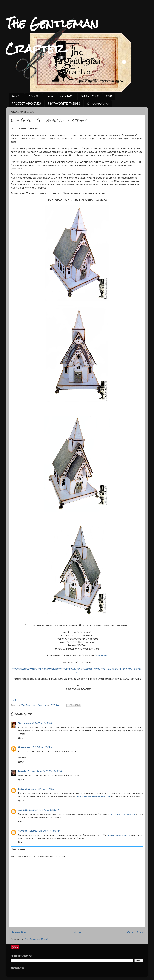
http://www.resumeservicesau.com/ (93, 796)
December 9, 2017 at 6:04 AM (44, 810)
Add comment (19, 849)
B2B (109, 96)
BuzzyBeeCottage (27, 771)
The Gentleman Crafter (34, 705)
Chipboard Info (98, 103)
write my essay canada (123, 814)
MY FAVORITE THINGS (64, 103)
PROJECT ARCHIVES (26, 103)
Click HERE (101, 655)
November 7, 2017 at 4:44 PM (40, 789)
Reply (21, 738)
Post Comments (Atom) (36, 939)
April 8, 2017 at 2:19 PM (49, 771)
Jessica (22, 723)
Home (78, 932)
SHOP (49, 96)
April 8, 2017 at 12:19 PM (39, 723)
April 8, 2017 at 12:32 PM (40, 747)
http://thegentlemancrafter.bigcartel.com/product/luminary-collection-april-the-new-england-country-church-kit (77, 670)
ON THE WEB (90, 96)
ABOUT (33, 96)
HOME (17, 96)
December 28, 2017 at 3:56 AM (45, 831)
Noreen (22, 747)
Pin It (14, 700)
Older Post (135, 932)
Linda (21, 789)
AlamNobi (23, 810)
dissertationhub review (119, 835)
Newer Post (19, 932)
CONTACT (67, 96)
